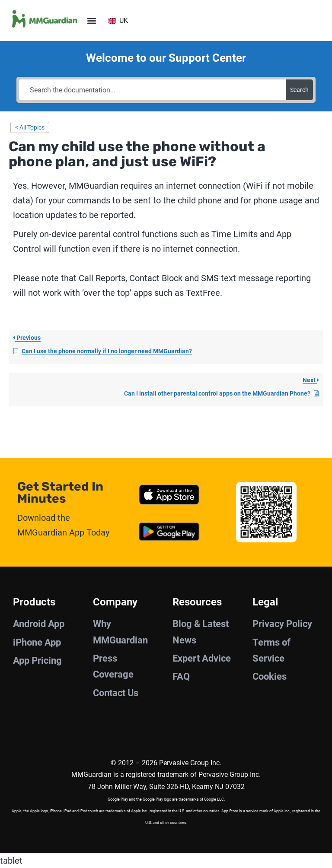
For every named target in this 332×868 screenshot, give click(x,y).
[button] (91, 21)
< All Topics (30, 127)
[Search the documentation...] (152, 90)
